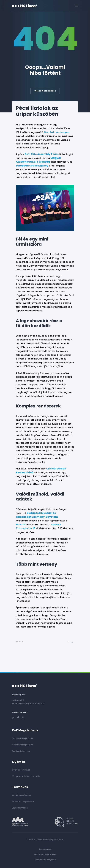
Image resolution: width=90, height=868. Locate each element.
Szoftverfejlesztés (21, 751)
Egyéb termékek (20, 808)
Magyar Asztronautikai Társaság (38, 160)
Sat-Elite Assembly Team (42, 154)
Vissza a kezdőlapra (45, 91)
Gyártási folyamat (21, 770)
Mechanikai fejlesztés (22, 745)
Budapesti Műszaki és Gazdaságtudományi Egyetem (37, 515)
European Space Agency (32, 166)
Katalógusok (45, 849)
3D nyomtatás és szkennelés (26, 776)
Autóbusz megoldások (23, 801)
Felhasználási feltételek (45, 854)
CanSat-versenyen (57, 132)
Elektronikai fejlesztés (22, 738)
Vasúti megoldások (21, 795)
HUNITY (21, 525)
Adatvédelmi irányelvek (45, 860)
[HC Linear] (25, 6)
